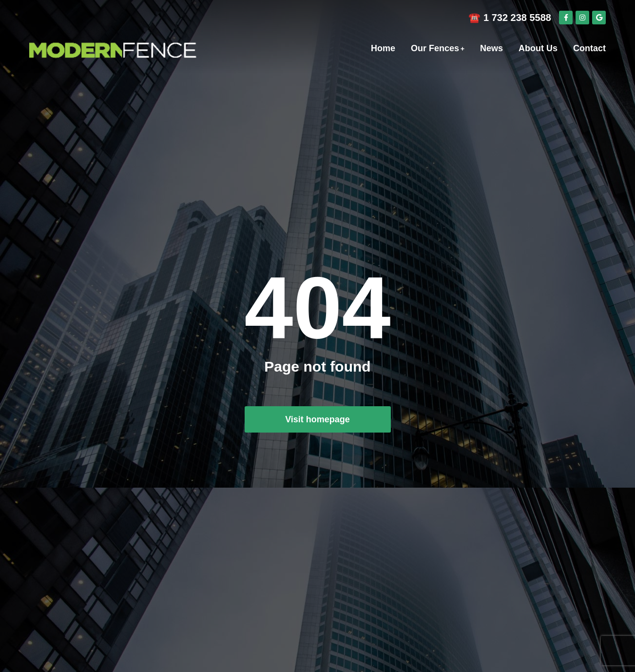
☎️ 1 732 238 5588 (510, 18)
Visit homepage (317, 419)
